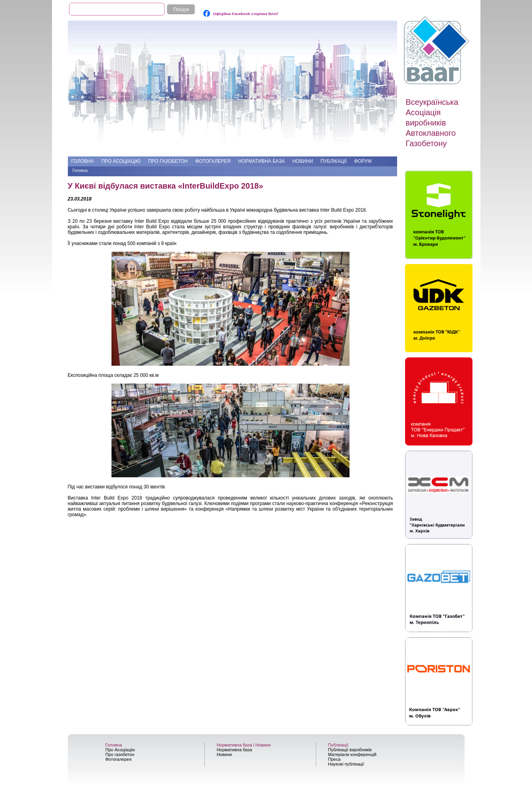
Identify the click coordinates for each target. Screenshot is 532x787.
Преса (334, 759)
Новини (303, 161)
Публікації (334, 161)
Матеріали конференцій (352, 754)
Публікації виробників (350, 750)
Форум (363, 161)
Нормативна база (261, 161)
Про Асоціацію (121, 161)
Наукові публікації (346, 764)
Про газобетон (168, 161)
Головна (83, 161)
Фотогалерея (213, 161)
